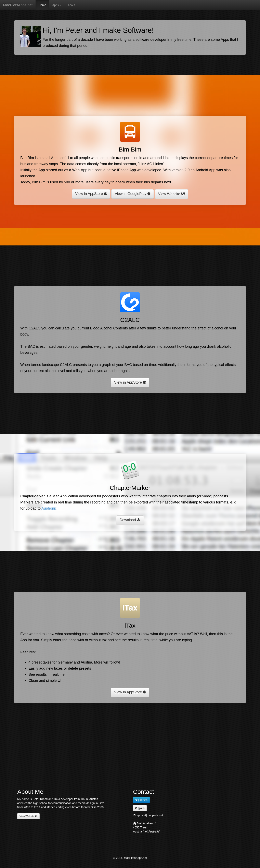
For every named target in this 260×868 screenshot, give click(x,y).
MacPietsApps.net (18, 5)
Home (42, 5)
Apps (57, 5)
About (71, 5)
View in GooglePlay (133, 194)
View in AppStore (91, 194)
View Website (172, 194)
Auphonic (49, 508)
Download (130, 520)
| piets (140, 808)
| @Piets (141, 800)
